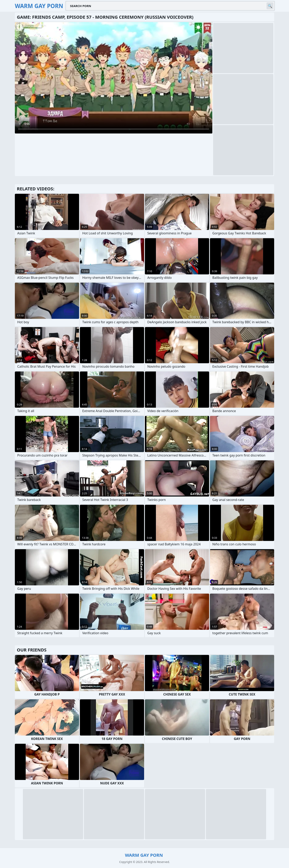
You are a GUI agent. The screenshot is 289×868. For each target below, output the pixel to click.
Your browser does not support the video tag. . (114, 78)
